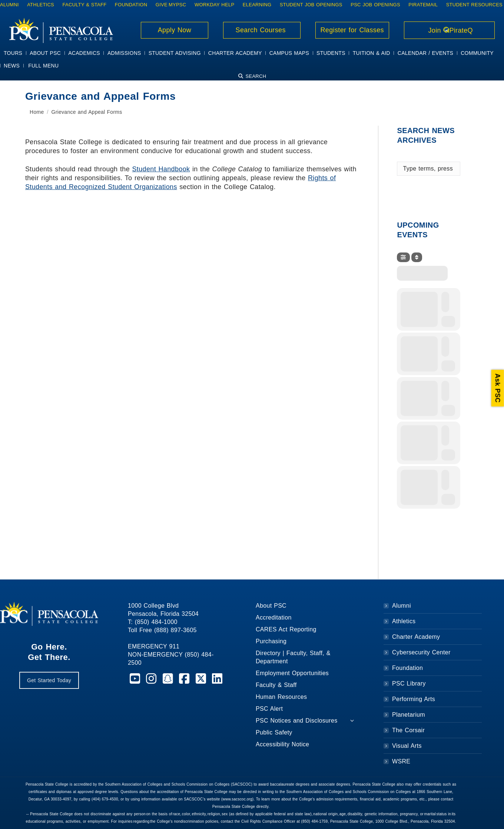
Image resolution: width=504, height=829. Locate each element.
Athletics (404, 621)
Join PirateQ (449, 30)
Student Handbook (161, 169)
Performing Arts (414, 699)
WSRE (401, 761)
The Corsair (408, 730)
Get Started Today (49, 680)
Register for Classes (352, 30)
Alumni (402, 606)
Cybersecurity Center (421, 652)
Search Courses (262, 30)
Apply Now (175, 30)
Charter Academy (416, 637)
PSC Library (409, 683)
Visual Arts (407, 746)
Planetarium (409, 715)
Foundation (407, 668)
